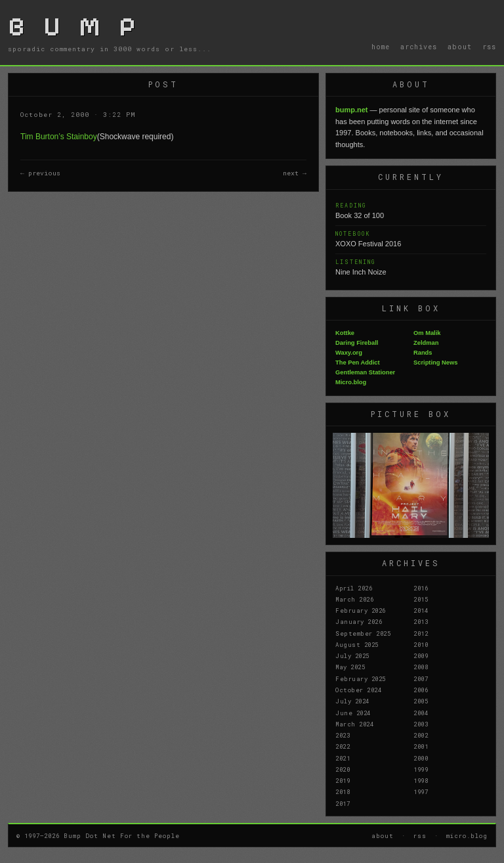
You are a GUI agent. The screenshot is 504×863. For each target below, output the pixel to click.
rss (489, 47)
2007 (421, 678)
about (460, 47)
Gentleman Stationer (365, 372)
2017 (343, 803)
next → (295, 173)
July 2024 (352, 701)
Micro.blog (351, 382)
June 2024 (353, 713)
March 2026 (354, 599)
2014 (421, 610)
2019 (343, 780)
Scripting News (435, 363)
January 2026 (359, 621)
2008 (421, 667)
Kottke (345, 333)
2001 (421, 746)
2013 (421, 621)
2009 (421, 655)
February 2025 (361, 678)
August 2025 (357, 644)
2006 (421, 690)
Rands (423, 353)
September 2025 (363, 633)
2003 (421, 724)
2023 (343, 735)
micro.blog (467, 835)
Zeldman (426, 343)
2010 (421, 644)
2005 (421, 701)
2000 (421, 758)
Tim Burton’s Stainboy (59, 137)
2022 (343, 746)
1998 (421, 780)
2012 (421, 633)
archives (419, 47)
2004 (421, 713)
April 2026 (354, 588)
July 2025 (352, 655)
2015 (421, 599)
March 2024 (354, 724)
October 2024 (358, 690)
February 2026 (361, 610)
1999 (421, 769)
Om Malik (427, 333)
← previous (40, 173)
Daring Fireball (357, 343)
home (381, 47)
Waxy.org (349, 353)
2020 (343, 769)
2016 (421, 588)
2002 (421, 735)
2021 (343, 758)
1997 (421, 791)
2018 (343, 791)
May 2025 (350, 667)
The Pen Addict (358, 363)
